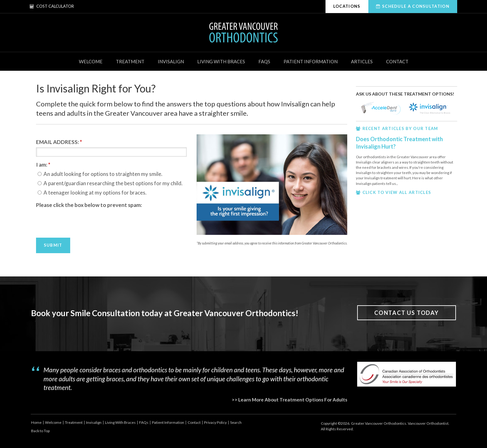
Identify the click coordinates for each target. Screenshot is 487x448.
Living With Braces (221, 61)
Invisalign (171, 61)
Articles (362, 61)
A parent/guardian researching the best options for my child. (110, 183)
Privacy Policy (215, 422)
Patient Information (311, 61)
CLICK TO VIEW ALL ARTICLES (397, 192)
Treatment (130, 61)
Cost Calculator (52, 6)
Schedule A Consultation (416, 6)
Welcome (91, 61)
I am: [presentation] (43, 165)
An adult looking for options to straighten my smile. (100, 174)
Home (36, 422)
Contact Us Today (407, 313)
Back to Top (40, 431)
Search (236, 422)
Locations (347, 6)
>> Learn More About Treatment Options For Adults (289, 400)
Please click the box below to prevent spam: (89, 205)
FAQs (264, 61)
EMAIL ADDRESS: (59, 142)
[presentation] (83, 222)
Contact (397, 61)
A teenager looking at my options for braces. (92, 193)
